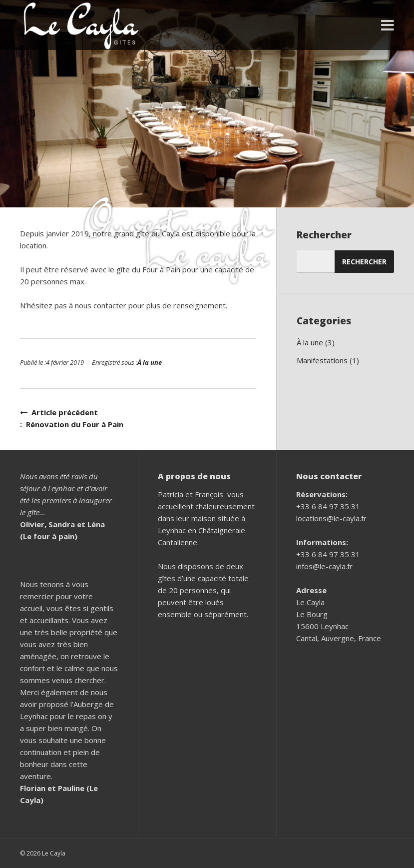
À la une (150, 362)
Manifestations (322, 360)
